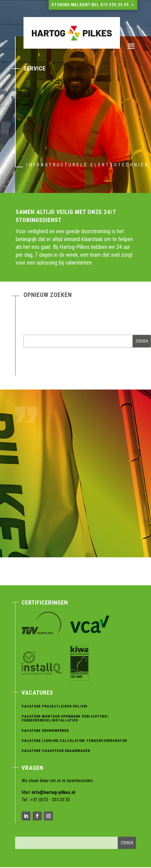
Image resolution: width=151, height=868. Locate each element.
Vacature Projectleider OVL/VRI (55, 706)
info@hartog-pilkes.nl (53, 792)
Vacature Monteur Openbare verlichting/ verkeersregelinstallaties (65, 718)
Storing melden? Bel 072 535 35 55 (90, 5)
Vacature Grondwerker (45, 731)
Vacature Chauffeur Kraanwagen (56, 751)
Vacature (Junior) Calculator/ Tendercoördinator (74, 741)
